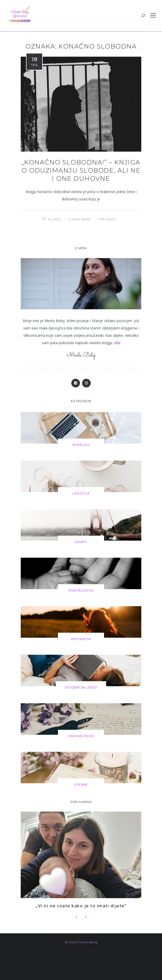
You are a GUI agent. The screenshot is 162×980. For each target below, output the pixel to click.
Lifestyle (81, 493)
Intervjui (81, 445)
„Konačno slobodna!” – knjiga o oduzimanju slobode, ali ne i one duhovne (81, 170)
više (117, 343)
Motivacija (81, 639)
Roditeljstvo (81, 590)
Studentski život (81, 688)
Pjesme (81, 785)
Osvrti (81, 542)
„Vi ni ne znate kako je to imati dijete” (81, 906)
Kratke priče (81, 736)
